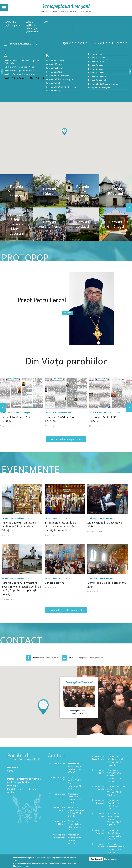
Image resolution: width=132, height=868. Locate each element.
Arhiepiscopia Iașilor (59, 11)
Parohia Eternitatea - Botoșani (57, 518)
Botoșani (34, 28)
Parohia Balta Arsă (55, 60)
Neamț (33, 25)
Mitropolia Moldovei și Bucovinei (24, 779)
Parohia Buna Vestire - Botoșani (61, 87)
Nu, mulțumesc (111, 859)
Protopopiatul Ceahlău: (99, 788)
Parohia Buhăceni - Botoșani (59, 79)
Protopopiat (15, 25)
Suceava (33, 31)
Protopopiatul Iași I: (57, 765)
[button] (64, 132)
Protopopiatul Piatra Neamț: (59, 836)
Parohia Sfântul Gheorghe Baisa (103, 84)
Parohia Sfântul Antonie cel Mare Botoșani (24, 78)
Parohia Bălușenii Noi (98, 76)
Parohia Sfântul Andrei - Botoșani (20, 74)
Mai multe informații (21, 866)
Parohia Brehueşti (55, 68)
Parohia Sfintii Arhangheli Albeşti (20, 67)
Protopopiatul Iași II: (57, 779)
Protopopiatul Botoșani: (99, 801)
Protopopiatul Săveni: (99, 845)
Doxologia (12, 785)
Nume (45, 22)
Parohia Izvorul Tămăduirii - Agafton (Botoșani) (21, 62)
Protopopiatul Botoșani (66, 6)
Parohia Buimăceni (55, 83)
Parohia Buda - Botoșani (57, 75)
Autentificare (86, 11)
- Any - (18, 44)
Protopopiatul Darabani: (99, 832)
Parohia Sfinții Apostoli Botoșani (19, 70)
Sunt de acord (96, 859)
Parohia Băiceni (96, 69)
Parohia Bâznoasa (97, 61)
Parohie (12, 22)
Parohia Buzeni (95, 54)
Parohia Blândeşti (54, 64)
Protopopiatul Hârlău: (59, 822)
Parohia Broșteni (54, 72)
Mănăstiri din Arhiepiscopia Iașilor (22, 791)
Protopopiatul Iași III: (57, 795)
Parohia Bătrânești (97, 80)
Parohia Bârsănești (97, 57)
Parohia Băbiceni (96, 65)
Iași (31, 22)
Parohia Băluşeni (96, 72)
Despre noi (13, 767)
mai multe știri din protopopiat (66, 610)
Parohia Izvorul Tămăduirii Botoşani (15, 413)
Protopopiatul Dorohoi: (99, 815)
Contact (74, 11)
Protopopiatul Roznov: (99, 771)
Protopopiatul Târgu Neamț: (98, 758)
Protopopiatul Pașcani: (59, 809)
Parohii (44, 11)
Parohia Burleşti (54, 90)
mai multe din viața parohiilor (66, 439)
